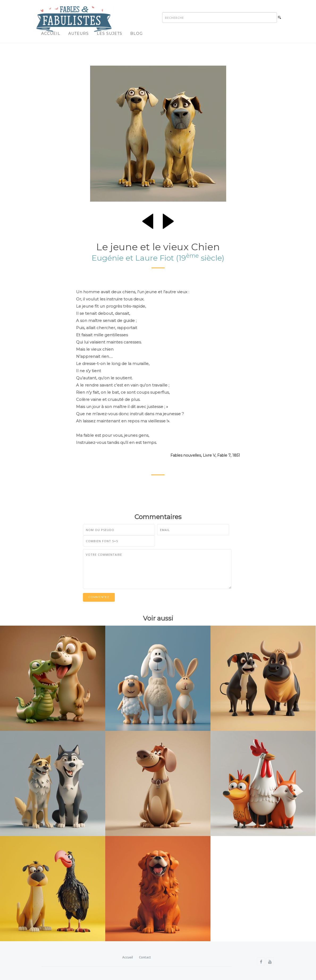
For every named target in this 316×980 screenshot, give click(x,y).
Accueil (51, 33)
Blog (136, 33)
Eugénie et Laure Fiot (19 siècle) (158, 258)
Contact (145, 957)
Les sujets (109, 33)
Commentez (99, 597)
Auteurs (79, 33)
